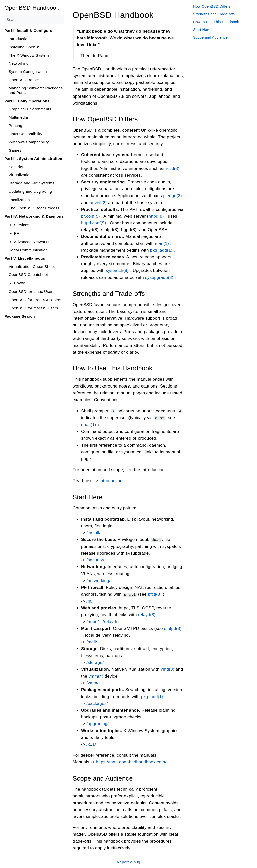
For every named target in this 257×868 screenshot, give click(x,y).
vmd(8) (168, 669)
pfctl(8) (155, 594)
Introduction (19, 39)
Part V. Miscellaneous (25, 258)
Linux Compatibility (25, 134)
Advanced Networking (33, 242)
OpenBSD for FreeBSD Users (35, 300)
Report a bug (128, 861)
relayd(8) (147, 614)
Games (15, 150)
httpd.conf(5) (94, 223)
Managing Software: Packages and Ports (36, 90)
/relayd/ (110, 621)
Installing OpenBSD (26, 47)
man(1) (162, 243)
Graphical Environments (30, 109)
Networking (19, 63)
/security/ (95, 560)
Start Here (202, 30)
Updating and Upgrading (30, 191)
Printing (15, 125)
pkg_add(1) (161, 250)
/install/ (93, 532)
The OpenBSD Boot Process (34, 208)
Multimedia (18, 117)
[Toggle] (11, 225)
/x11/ (91, 744)
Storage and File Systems (31, 183)
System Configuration (28, 72)
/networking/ (98, 580)
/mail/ (92, 641)
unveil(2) (98, 202)
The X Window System (29, 55)
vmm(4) (96, 675)
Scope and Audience (210, 37)
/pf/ (89, 600)
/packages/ (97, 703)
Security (16, 167)
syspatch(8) (117, 271)
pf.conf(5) (90, 216)
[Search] (34, 19)
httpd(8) (156, 216)
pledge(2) (173, 196)
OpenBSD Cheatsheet (28, 275)
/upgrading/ (98, 723)
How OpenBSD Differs (212, 6)
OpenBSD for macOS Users (33, 308)
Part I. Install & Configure (28, 30)
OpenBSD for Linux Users (32, 291)
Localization (19, 200)
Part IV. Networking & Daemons (34, 216)
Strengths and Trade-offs (214, 14)
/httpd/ (93, 621)
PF (16, 233)
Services (21, 225)
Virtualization (20, 175)
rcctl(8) (173, 168)
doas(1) (89, 424)
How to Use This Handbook (216, 22)
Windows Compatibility (29, 142)
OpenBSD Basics (24, 80)
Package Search (20, 316)
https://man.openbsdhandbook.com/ (131, 762)
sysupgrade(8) (159, 277)
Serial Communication (28, 250)
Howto (19, 283)
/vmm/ (92, 682)
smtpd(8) (173, 628)
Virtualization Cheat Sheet (32, 267)
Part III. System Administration (33, 159)
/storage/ (95, 662)
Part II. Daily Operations (27, 101)
